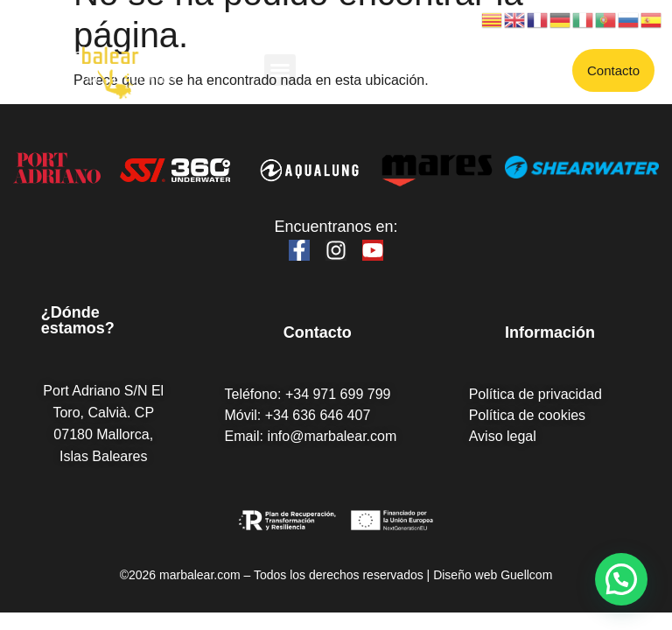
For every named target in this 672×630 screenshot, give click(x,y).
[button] (280, 70)
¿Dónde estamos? (78, 320)
